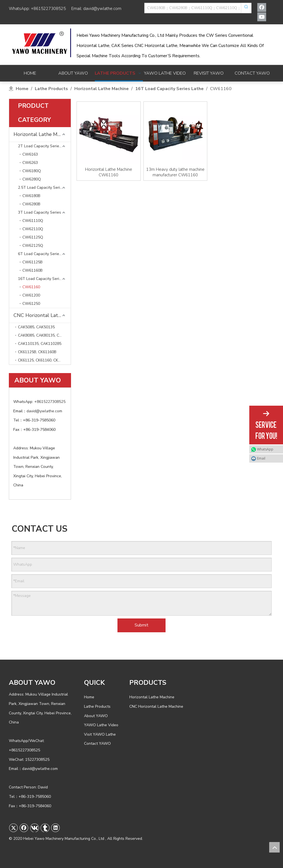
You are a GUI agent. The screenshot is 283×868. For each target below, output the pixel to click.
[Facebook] (262, 7)
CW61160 (31, 287)
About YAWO (96, 716)
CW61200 (31, 295)
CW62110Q (33, 229)
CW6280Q (32, 179)
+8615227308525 (48, 9)
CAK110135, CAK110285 (40, 344)
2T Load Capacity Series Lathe (44, 146)
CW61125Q (33, 237)
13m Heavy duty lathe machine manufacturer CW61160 (175, 172)
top (274, 847)
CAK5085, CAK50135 (36, 327)
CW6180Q (32, 171)
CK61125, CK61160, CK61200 (44, 360)
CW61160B (32, 270)
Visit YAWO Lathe (100, 734)
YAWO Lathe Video (101, 725)
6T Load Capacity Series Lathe (44, 254)
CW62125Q (33, 246)
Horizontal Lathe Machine (42, 134)
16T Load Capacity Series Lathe (44, 279)
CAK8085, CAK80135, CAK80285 (44, 335)
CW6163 (30, 154)
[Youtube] (262, 17)
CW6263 (30, 163)
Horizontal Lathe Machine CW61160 (109, 172)
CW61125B (32, 262)
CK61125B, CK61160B (37, 352)
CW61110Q (33, 221)
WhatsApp (265, 449)
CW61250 (31, 304)
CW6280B (31, 204)
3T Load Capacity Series (40, 212)
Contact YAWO (97, 744)
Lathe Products (97, 706)
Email (261, 458)
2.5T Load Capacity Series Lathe (44, 188)
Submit (141, 625)
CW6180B (31, 196)
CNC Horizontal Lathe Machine (42, 315)
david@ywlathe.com (102, 9)
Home (89, 697)
